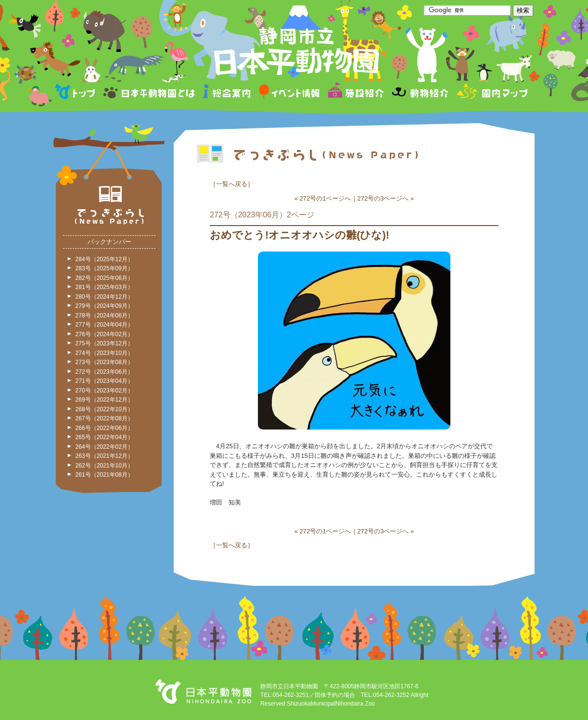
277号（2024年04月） (104, 325)
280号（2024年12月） (104, 297)
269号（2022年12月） (104, 400)
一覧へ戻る (232, 184)
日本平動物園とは (150, 93)
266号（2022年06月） (104, 428)
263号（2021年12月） (104, 456)
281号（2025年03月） (104, 287)
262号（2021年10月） (104, 466)
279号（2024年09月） (104, 306)
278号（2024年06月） (104, 316)
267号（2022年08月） (104, 418)
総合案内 (227, 93)
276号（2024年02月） (104, 334)
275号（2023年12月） (104, 343)
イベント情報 (289, 93)
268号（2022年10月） (104, 409)
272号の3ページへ (383, 198)
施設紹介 (356, 93)
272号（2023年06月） (104, 372)
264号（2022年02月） (104, 447)
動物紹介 (420, 93)
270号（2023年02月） (104, 391)
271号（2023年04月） (104, 381)
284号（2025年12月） (104, 259)
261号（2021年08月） (104, 475)
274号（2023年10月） (104, 353)
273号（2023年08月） (104, 362)
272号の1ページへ (326, 198)
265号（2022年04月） (104, 437)
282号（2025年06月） (104, 278)
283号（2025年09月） (104, 268)
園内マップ (491, 93)
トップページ (77, 93)
